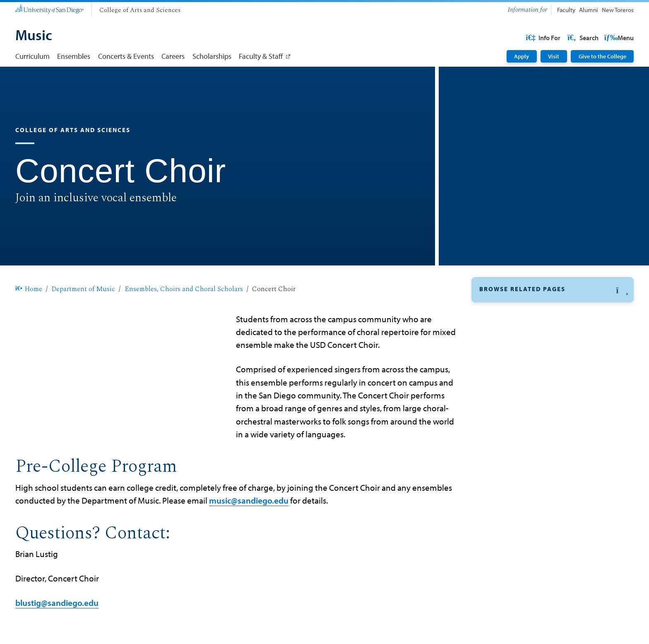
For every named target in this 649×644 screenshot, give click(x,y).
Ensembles (74, 56)
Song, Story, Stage (508, 468)
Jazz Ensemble (502, 390)
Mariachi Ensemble (510, 409)
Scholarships (212, 56)
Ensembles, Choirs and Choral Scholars (184, 289)
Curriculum (32, 56)
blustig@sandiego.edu (57, 603)
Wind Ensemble (504, 507)
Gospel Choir (500, 448)
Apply (522, 56)
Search (618, 38)
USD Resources (567, 38)
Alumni (589, 10)
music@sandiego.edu (249, 500)
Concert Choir (501, 311)
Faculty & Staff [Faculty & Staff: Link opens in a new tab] (261, 56)
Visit (554, 56)
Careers (173, 56)
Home (29, 289)
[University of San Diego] (49, 8)
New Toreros (618, 10)
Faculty (566, 10)
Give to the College (602, 56)
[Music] (34, 36)
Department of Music (83, 289)
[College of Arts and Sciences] (140, 11)
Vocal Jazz (495, 487)
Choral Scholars (504, 350)
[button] (553, 290)
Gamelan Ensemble (510, 370)
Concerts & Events (126, 56)
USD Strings (498, 429)
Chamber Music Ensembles (523, 331)
